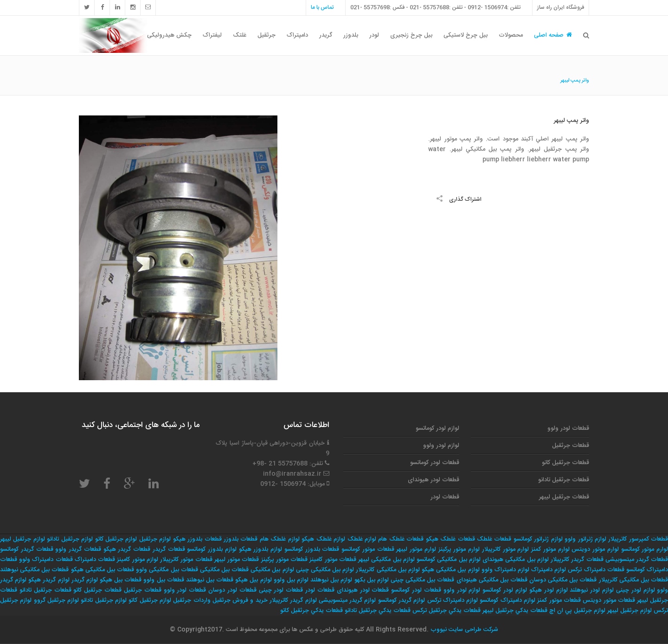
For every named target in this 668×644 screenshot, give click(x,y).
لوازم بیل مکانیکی (272, 570)
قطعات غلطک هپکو (450, 539)
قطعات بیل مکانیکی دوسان (563, 580)
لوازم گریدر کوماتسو (402, 600)
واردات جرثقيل (192, 600)
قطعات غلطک (494, 539)
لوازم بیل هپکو (253, 580)
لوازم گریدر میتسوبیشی (347, 600)
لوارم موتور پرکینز (459, 549)
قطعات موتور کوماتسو (368, 549)
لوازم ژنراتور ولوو (585, 539)
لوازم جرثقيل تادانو (104, 600)
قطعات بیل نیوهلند (210, 580)
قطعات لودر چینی (281, 590)
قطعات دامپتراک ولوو (46, 560)
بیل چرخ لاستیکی (466, 35)
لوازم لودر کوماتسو (437, 428)
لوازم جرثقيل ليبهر (629, 611)
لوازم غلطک (362, 539)
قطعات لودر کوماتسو (435, 463)
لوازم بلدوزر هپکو (261, 549)
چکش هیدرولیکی (169, 35)
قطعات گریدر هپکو (127, 549)
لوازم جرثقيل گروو (57, 600)
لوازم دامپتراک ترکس (453, 600)
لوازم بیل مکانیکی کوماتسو (449, 560)
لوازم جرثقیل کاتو (116, 539)
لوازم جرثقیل (155, 539)
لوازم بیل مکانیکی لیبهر (386, 560)
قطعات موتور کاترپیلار (186, 560)
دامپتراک (297, 35)
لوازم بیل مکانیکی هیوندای (516, 560)
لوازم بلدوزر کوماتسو (212, 549)
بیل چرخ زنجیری (411, 35)
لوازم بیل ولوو (291, 580)
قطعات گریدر (169, 549)
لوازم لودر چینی (636, 590)
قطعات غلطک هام (401, 539)
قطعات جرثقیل (571, 446)
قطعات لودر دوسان (232, 590)
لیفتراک (212, 35)
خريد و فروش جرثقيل (240, 600)
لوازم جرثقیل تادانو (70, 539)
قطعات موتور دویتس (609, 600)
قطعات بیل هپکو (121, 580)
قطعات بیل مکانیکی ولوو (167, 570)
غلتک (240, 35)
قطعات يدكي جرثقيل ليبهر (515, 611)
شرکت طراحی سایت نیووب (463, 630)
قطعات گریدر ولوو (78, 549)
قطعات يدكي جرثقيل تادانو (378, 611)
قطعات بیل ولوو (164, 580)
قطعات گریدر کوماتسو (27, 549)
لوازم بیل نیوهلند (331, 580)
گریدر (326, 35)
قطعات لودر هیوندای (434, 480)
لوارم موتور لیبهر (416, 549)
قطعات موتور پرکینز (284, 560)
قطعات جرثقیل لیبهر (564, 497)
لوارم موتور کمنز (550, 549)
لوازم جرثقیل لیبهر (22, 539)
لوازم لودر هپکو (549, 590)
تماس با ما (322, 7)
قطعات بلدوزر (241, 539)
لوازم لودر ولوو (441, 446)
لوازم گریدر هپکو (49, 580)
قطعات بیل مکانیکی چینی (422, 580)
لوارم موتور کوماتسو (645, 549)
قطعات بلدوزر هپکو (197, 539)
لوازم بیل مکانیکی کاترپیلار (388, 570)
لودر (374, 35)
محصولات (511, 35)
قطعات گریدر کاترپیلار (577, 560)
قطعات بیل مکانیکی (224, 570)
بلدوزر (351, 35)
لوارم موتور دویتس (595, 549)
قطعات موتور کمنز (559, 600)
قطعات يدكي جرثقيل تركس (446, 611)
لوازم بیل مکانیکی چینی (325, 570)
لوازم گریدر (85, 580)
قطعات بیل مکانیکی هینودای (492, 580)
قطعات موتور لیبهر (237, 560)
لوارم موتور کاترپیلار (506, 549)
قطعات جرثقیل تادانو (564, 480)
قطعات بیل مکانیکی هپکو (103, 570)
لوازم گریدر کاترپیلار (293, 600)
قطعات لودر (445, 497)
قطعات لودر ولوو (568, 428)
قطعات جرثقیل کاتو (565, 463)
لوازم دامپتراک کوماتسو (507, 600)
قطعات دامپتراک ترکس (596, 570)
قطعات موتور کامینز (333, 560)
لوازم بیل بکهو (372, 580)
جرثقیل (267, 35)
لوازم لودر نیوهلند (592, 590)
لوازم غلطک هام (280, 539)
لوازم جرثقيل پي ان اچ (577, 611)
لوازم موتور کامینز (137, 560)
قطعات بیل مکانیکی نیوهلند (34, 570)
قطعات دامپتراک (95, 560)
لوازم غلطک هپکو (323, 539)
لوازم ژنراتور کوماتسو (538, 539)
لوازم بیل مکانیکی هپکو (450, 570)
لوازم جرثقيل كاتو (150, 600)
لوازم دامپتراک (549, 570)
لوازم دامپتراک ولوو (505, 570)
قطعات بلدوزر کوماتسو (312, 549)
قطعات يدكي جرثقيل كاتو (312, 611)
